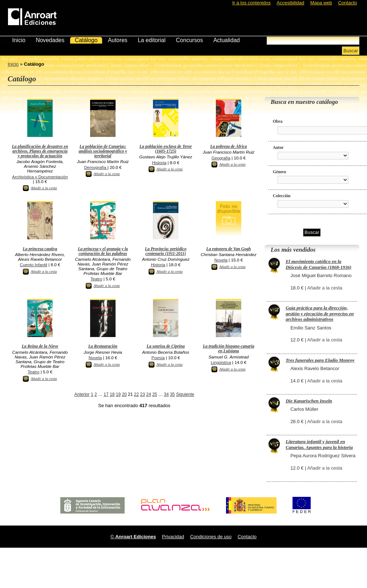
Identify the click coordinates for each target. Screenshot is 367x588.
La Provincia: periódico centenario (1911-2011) (166, 251)
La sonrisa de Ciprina (166, 346)
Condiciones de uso (211, 537)
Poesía (158, 358)
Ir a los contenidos (251, 3)
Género (280, 172)
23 (143, 394)
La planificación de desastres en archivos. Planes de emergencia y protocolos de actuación (40, 151)
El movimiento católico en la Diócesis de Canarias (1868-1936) (318, 264)
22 (136, 394)
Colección (282, 196)
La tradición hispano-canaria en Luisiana (229, 349)
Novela (221, 260)
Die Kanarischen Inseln (309, 401)
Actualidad (227, 40)
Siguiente (185, 394)
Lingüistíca (221, 362)
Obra (278, 121)
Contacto (347, 3)
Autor (278, 148)
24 (148, 394)
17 (106, 394)
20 (124, 394)
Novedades (50, 40)
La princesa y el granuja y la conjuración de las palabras (103, 251)
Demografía (96, 167)
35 (172, 394)
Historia (159, 163)
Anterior (82, 394)
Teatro (96, 279)
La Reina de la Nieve (40, 346)
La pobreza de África (228, 147)
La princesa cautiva (40, 249)
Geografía (221, 158)
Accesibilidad (290, 3)
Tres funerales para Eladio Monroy (320, 360)
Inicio (19, 40)
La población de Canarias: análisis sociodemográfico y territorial (103, 151)
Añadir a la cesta (44, 188)
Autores (118, 40)
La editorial (152, 40)
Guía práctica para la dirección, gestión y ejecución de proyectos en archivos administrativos (320, 313)
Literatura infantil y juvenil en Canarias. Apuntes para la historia (319, 444)
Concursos (189, 40)
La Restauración (103, 346)
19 (118, 394)
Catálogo (86, 40)
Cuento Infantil (34, 265)
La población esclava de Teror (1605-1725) (166, 149)
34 (166, 394)
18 (112, 394)
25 (155, 394)
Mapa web (321, 3)
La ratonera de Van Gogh (229, 249)
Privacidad (173, 537)
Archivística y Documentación (40, 177)
